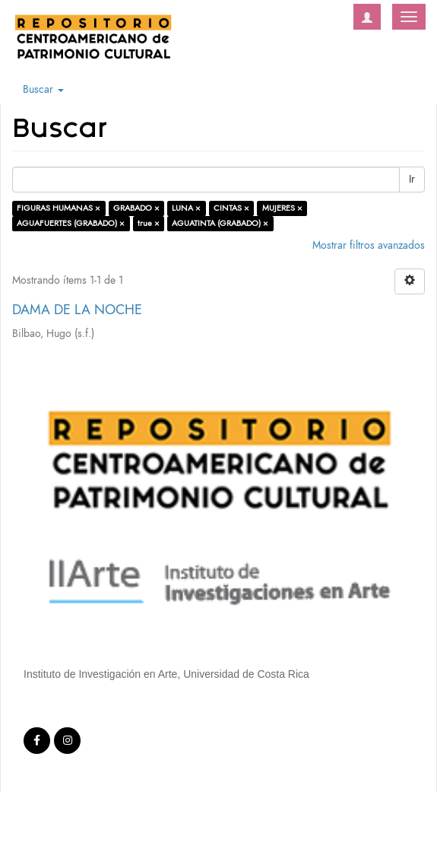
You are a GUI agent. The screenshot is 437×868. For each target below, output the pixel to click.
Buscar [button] (43, 89)
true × (149, 223)
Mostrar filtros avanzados (369, 245)
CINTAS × (231, 208)
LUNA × (186, 208)
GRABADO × (136, 208)
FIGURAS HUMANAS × (59, 208)
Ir (412, 179)
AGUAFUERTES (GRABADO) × (71, 223)
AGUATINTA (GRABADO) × (220, 223)
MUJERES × (282, 208)
